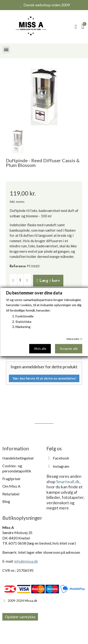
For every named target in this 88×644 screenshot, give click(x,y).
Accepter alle (69, 349)
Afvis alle (40, 349)
